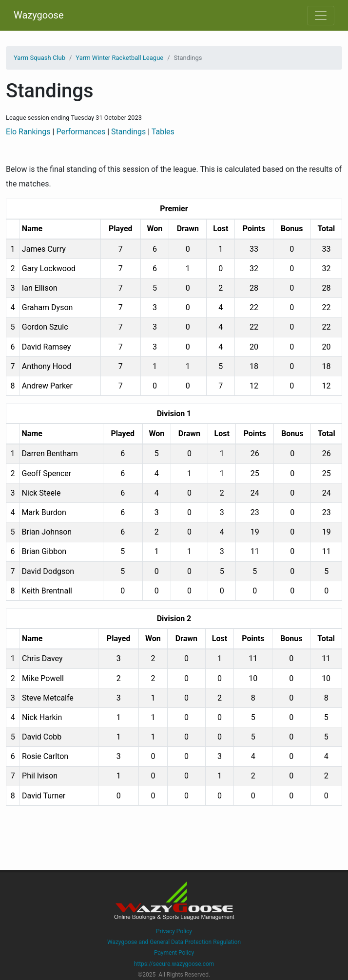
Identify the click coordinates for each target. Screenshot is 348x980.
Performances (81, 132)
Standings (128, 132)
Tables (163, 132)
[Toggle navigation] (321, 16)
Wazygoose (39, 15)
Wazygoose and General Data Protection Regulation (174, 942)
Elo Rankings (28, 132)
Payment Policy (174, 953)
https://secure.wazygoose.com (174, 964)
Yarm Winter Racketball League (119, 58)
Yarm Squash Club (39, 58)
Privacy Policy (174, 931)
